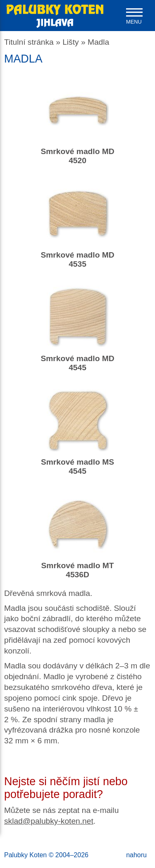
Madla (98, 42)
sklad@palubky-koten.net (49, 821)
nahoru (136, 855)
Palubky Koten (25, 855)
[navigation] (134, 17)
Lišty (70, 42)
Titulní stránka (29, 42)
